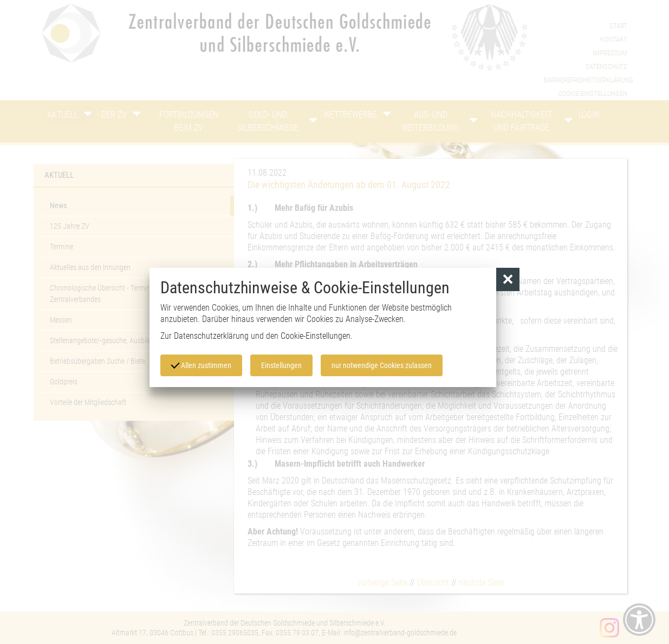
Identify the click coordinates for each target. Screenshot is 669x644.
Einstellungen (281, 365)
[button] (508, 279)
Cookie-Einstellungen (316, 336)
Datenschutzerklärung (211, 336)
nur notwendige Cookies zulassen (382, 365)
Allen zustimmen (201, 365)
